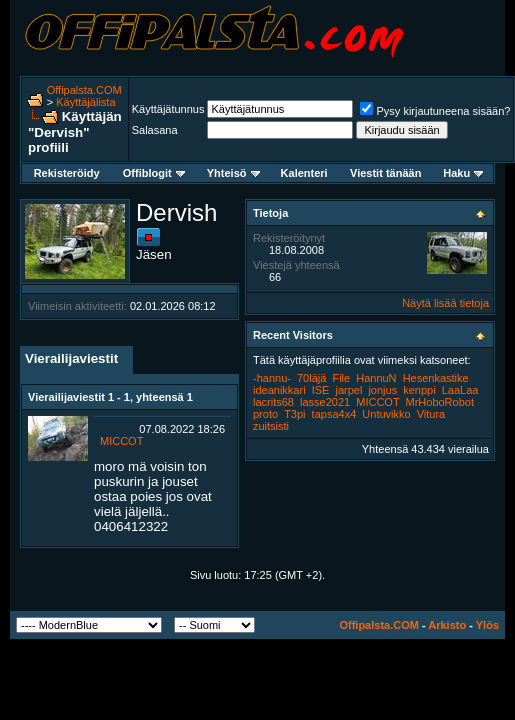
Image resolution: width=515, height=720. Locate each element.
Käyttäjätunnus (168, 109)
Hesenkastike (436, 378)
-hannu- (272, 378)
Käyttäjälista (85, 102)
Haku (463, 173)
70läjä (311, 378)
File (341, 378)
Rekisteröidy (67, 173)
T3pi (294, 414)
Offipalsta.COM (84, 90)
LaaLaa (460, 390)
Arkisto (447, 625)
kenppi (419, 390)
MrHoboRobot (440, 402)
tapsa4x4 (334, 414)
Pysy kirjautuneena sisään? (435, 111)
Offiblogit (154, 173)
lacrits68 (273, 402)
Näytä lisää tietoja (445, 303)
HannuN (376, 378)
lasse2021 (325, 402)
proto (265, 414)
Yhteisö (233, 173)
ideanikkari (279, 390)
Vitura (431, 414)
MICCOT (121, 441)
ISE (321, 390)
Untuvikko (386, 414)
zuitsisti (271, 426)
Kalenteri (304, 173)
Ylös (487, 625)
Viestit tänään (385, 173)
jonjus (382, 390)
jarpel (348, 390)
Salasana (155, 130)
